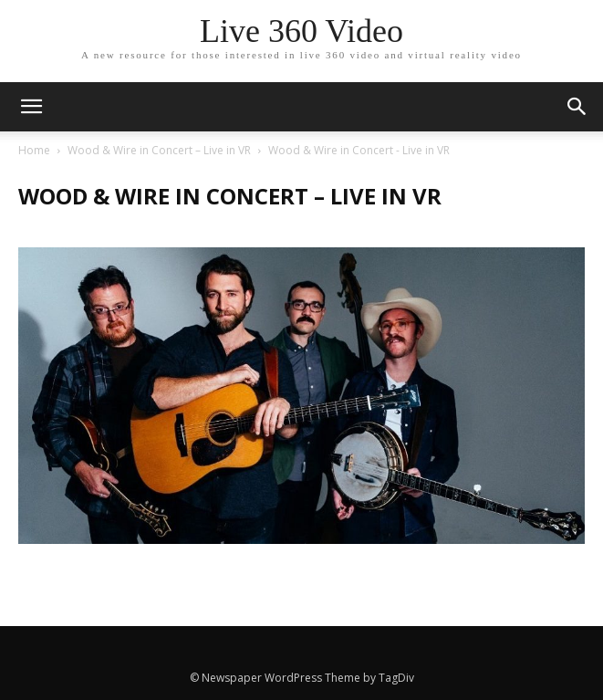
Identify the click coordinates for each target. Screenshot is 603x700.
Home (34, 150)
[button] (577, 107)
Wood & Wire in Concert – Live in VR (159, 150)
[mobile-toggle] (31, 107)
